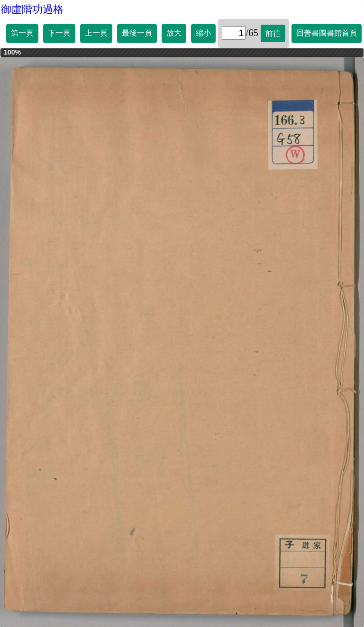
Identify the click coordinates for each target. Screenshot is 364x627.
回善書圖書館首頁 (327, 33)
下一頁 (59, 33)
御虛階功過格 (32, 9)
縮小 (203, 33)
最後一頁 (137, 33)
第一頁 (22, 33)
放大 (174, 33)
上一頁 (96, 33)
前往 (273, 33)
